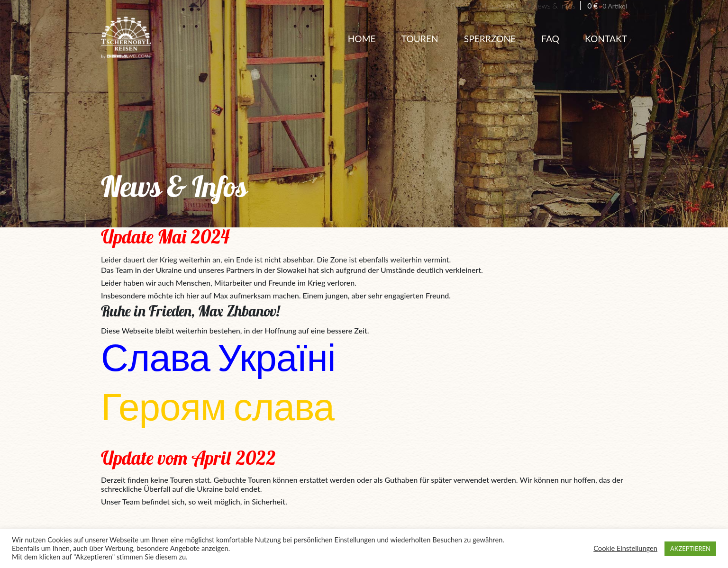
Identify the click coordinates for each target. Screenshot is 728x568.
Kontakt (606, 39)
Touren (420, 39)
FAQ (550, 39)
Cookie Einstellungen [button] (625, 548)
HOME (362, 39)
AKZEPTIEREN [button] (690, 549)
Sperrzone (490, 39)
